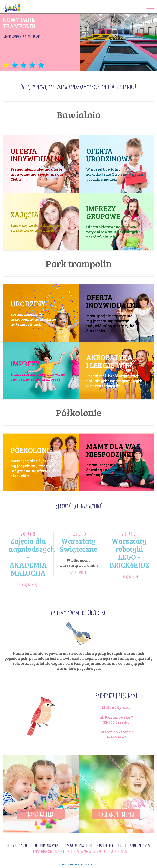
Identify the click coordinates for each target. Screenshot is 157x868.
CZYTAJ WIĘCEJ (28, 585)
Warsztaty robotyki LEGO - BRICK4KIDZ (130, 553)
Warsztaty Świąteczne (78, 545)
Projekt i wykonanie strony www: (78, 864)
